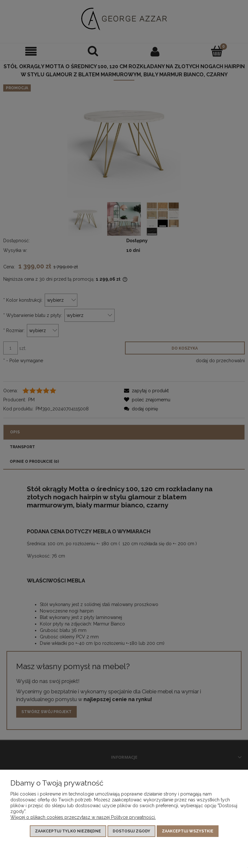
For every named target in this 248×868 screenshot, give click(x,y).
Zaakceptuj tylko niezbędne (68, 831)
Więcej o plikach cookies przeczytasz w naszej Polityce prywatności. (83, 817)
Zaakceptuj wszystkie (188, 831)
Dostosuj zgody (131, 831)
